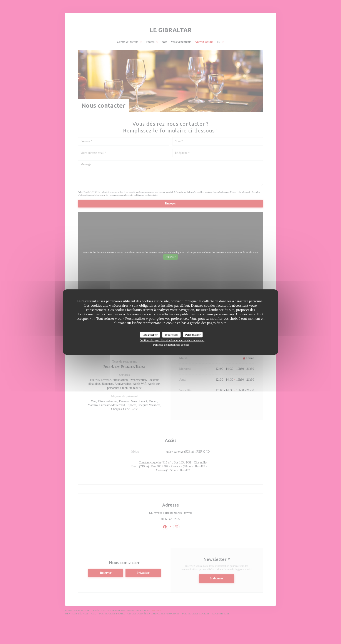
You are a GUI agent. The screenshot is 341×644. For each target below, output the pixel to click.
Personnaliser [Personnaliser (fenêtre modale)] (193, 335)
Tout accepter (150, 335)
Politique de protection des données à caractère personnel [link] (172, 340)
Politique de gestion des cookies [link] (171, 345)
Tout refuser (171, 335)
